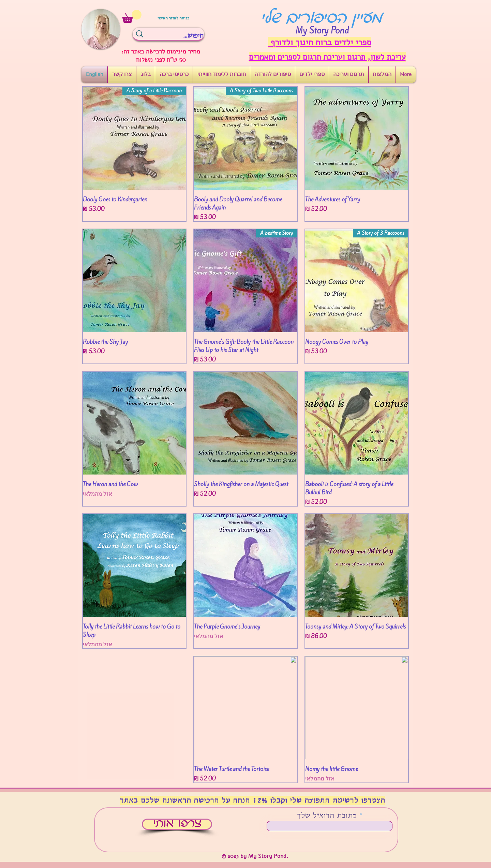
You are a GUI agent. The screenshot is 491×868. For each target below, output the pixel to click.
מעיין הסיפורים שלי (322, 19)
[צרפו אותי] (177, 824)
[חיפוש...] (181, 36)
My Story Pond (322, 30)
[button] (132, 16)
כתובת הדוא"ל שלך (327, 816)
